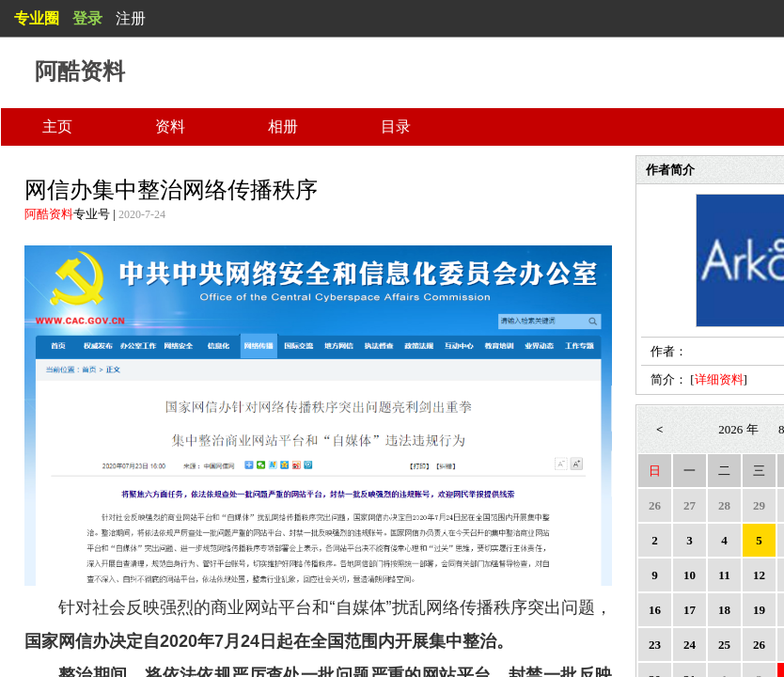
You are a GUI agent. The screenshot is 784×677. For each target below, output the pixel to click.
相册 (283, 126)
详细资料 (719, 379)
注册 (131, 18)
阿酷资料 (49, 214)
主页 (57, 126)
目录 (396, 126)
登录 (87, 18)
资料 (170, 126)
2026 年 (738, 429)
